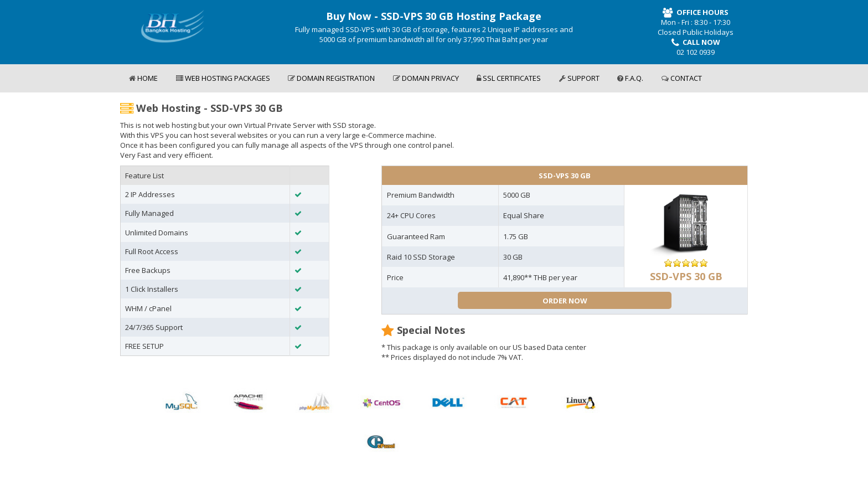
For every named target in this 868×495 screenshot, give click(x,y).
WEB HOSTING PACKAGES (223, 78)
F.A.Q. (630, 78)
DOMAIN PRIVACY (426, 78)
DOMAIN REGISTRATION (331, 78)
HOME (143, 78)
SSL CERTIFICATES (509, 78)
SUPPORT (579, 78)
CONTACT (682, 78)
